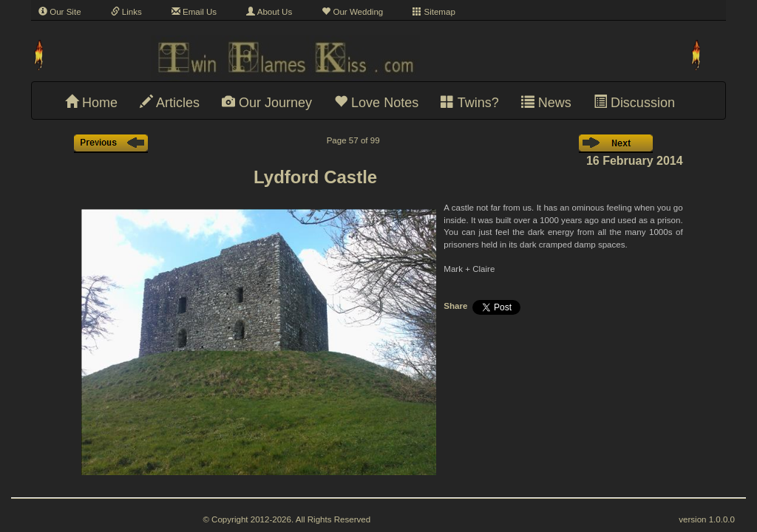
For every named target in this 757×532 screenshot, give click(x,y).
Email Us (194, 12)
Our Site (60, 12)
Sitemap (434, 12)
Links (126, 12)
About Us (269, 12)
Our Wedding (352, 12)
